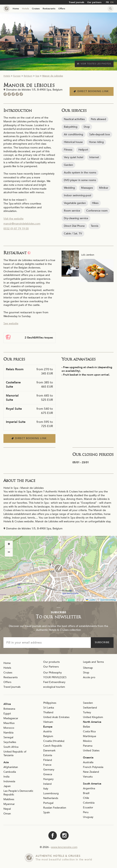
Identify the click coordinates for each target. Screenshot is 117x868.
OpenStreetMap (108, 600)
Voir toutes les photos (94, 64)
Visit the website (13, 219)
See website (11, 323)
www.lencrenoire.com (64, 847)
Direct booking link (92, 91)
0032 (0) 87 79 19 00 (16, 229)
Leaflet (91, 600)
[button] (58, 569)
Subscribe (102, 642)
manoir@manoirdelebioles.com (22, 224)
